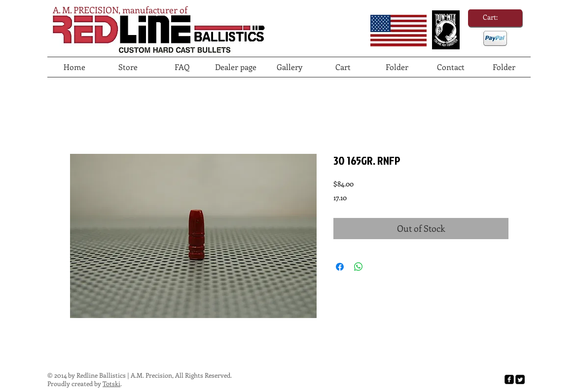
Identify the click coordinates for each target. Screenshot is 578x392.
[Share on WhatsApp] (359, 267)
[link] (495, 17)
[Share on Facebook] (340, 267)
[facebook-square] (509, 379)
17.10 (340, 197)
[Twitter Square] (520, 379)
